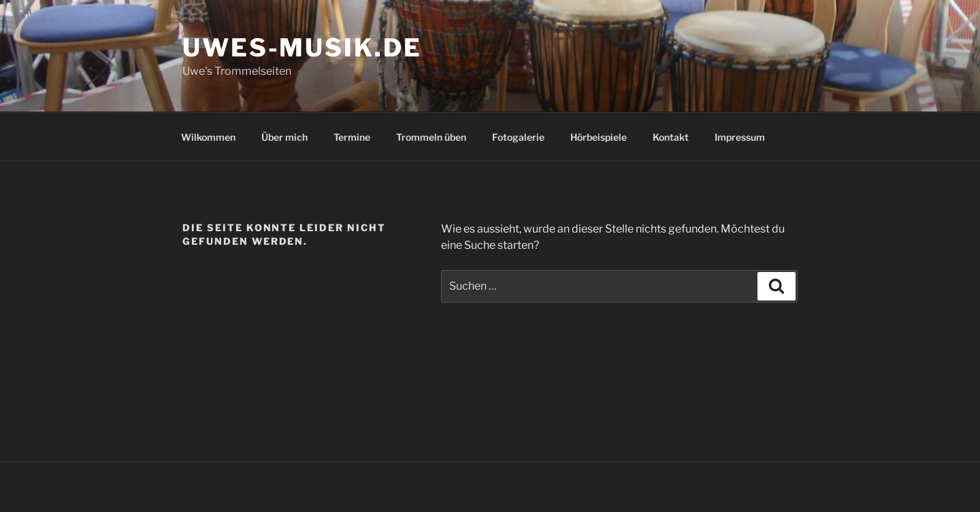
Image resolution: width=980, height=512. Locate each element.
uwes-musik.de (302, 48)
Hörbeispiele (599, 137)
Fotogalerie (518, 137)
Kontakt (671, 137)
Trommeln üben (431, 137)
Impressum (740, 137)
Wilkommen (208, 137)
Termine (352, 137)
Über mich (284, 137)
